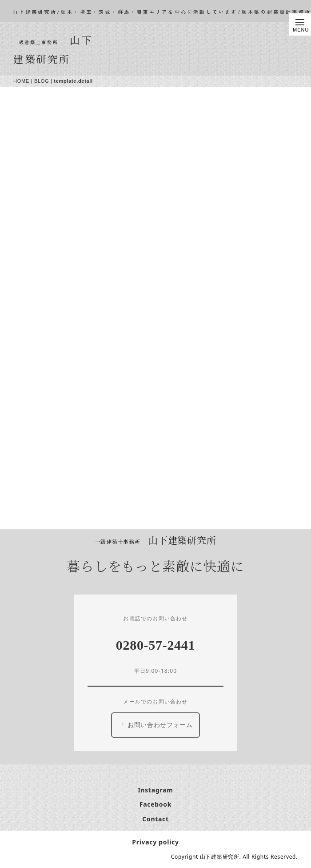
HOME (21, 81)
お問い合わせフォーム (156, 725)
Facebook (155, 804)
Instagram (155, 790)
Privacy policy (155, 842)
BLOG (42, 81)
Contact (155, 819)
